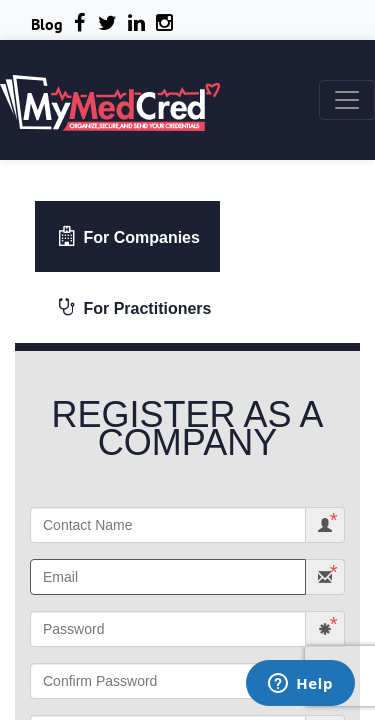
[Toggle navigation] (347, 100)
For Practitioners (134, 307)
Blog (47, 24)
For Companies (128, 236)
